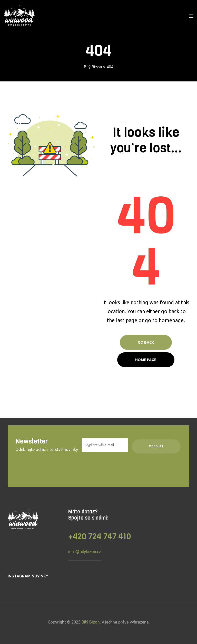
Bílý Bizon (91, 622)
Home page (146, 360)
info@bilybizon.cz (85, 552)
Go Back (146, 342)
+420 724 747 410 (100, 537)
